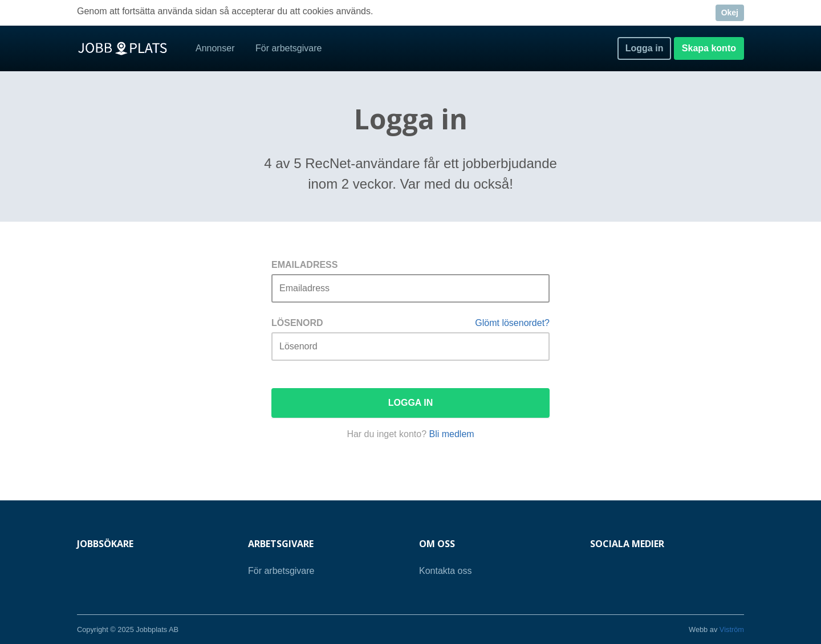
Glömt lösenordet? (512, 323)
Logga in (645, 48)
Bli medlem (451, 434)
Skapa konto (709, 48)
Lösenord (297, 323)
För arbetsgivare (289, 48)
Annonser (215, 48)
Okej (730, 13)
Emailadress (304, 265)
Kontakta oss (446, 571)
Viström (732, 629)
